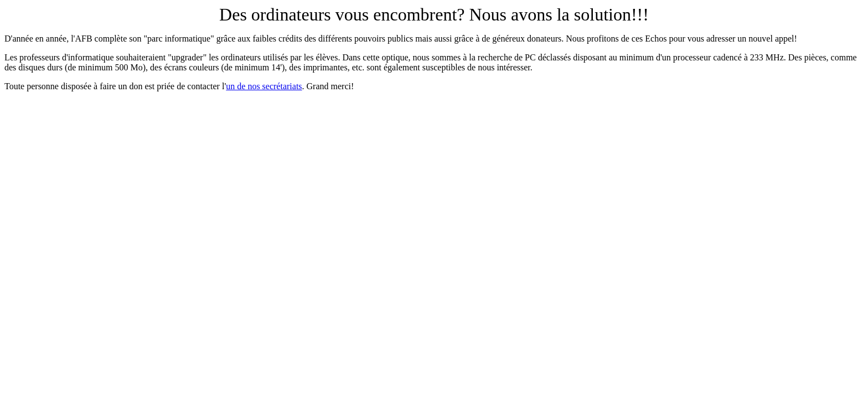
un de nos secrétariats (264, 86)
